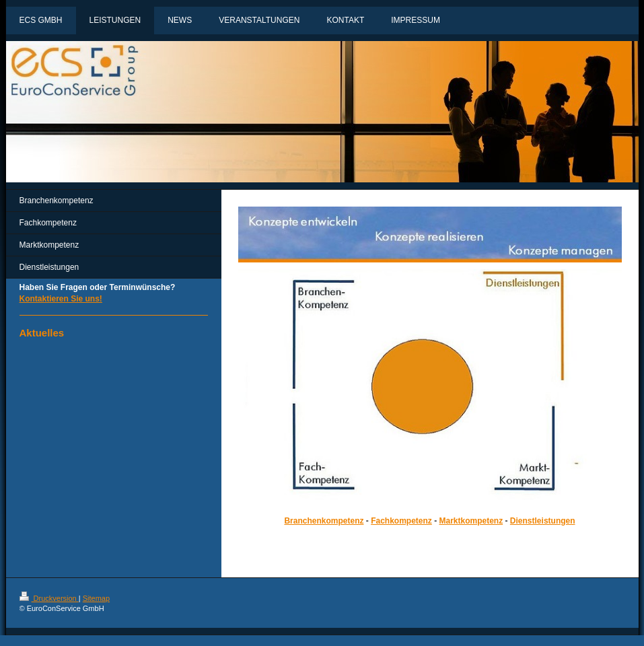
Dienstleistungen (543, 521)
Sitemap (96, 598)
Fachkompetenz (401, 521)
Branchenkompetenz (324, 521)
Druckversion (49, 598)
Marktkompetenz (471, 521)
